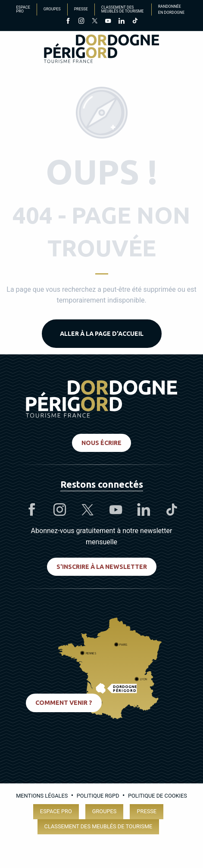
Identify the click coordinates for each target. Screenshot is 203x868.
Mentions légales (42, 796)
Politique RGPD (98, 796)
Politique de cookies (158, 796)
